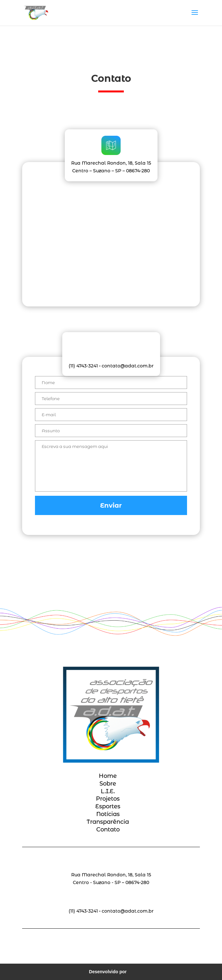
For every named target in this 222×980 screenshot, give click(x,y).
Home (108, 776)
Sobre (108, 784)
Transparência (108, 822)
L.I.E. (108, 791)
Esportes (108, 806)
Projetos (108, 799)
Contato (108, 830)
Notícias (108, 814)
